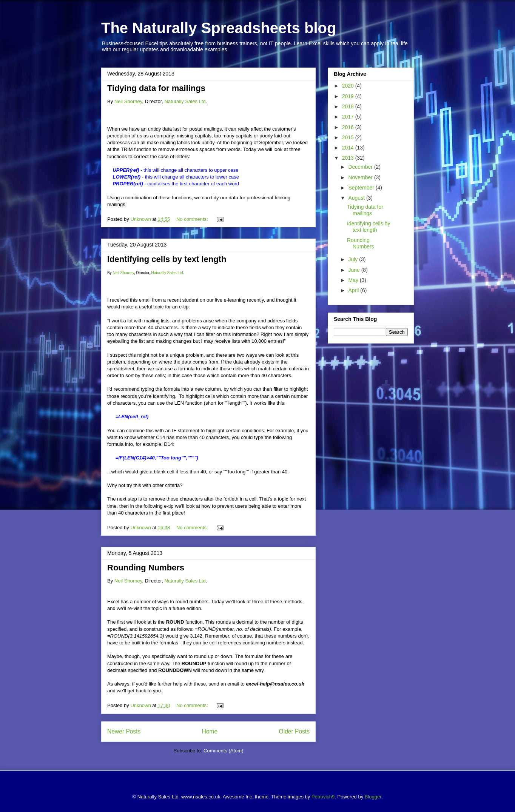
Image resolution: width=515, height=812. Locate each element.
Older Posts (294, 731)
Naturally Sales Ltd (185, 101)
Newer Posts (124, 731)
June (355, 270)
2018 (349, 106)
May (354, 280)
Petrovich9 (323, 797)
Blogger (373, 797)
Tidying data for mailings (156, 88)
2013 (349, 158)
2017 (349, 117)
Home (210, 731)
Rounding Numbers (146, 568)
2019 (349, 96)
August (357, 198)
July (354, 259)
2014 (349, 148)
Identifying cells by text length (167, 259)
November (361, 177)
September (362, 188)
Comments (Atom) (223, 751)
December (361, 167)
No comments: (193, 219)
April (354, 290)
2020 (349, 86)
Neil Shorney (128, 101)
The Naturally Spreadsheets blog (219, 28)
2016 (349, 127)
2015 (349, 137)
